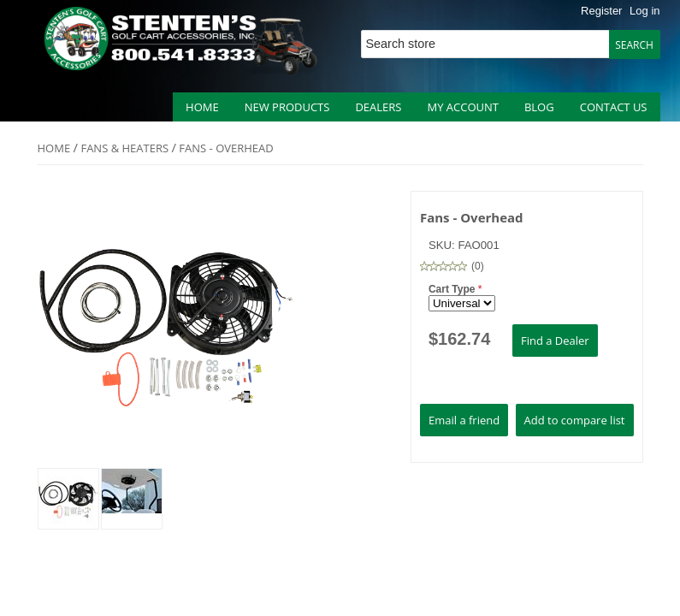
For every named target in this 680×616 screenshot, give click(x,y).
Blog (539, 107)
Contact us (614, 107)
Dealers (378, 107)
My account (462, 107)
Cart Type (453, 289)
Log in (645, 11)
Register (601, 11)
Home (202, 107)
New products (287, 107)
